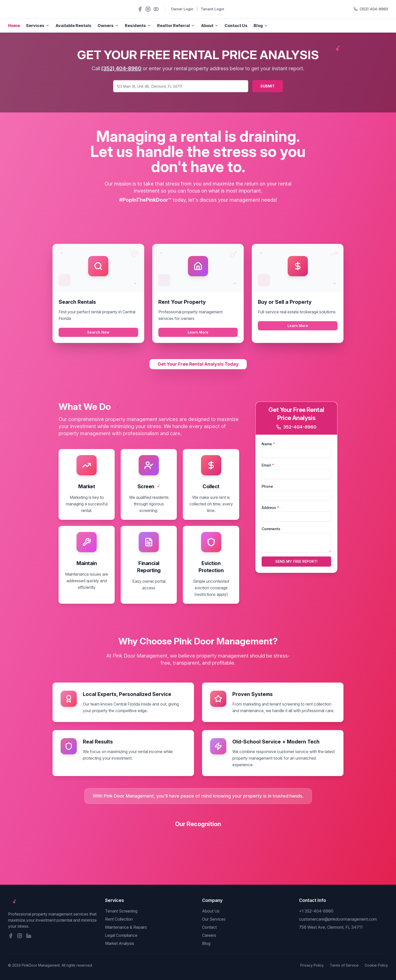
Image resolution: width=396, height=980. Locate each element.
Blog (206, 943)
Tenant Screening (121, 911)
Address (270, 508)
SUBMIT (268, 86)
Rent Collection (119, 919)
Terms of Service (344, 965)
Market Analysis (120, 943)
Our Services (214, 919)
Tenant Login (213, 9)
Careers (209, 935)
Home (14, 26)
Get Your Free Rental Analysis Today (198, 364)
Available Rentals (73, 26)
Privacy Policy (312, 965)
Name (268, 444)
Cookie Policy (376, 965)
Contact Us (236, 26)
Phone (267, 486)
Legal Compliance (121, 935)
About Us (211, 911)
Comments (271, 529)
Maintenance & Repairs (126, 927)
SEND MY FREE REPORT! (296, 561)
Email (268, 465)
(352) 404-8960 (374, 9)
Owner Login (182, 9)
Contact (209, 927)
